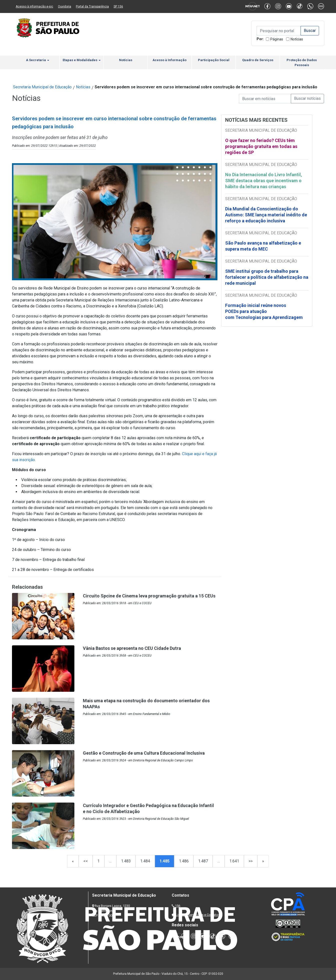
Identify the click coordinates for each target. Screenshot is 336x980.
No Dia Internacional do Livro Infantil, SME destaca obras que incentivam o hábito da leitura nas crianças (264, 181)
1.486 (184, 861)
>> (251, 861)
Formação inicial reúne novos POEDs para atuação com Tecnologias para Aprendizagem (264, 311)
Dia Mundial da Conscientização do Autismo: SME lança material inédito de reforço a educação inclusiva (266, 215)
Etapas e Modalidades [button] (82, 60)
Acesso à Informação (169, 60)
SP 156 (118, 6)
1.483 (126, 861)
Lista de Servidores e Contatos (198, 915)
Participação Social (214, 60)
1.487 (203, 861)
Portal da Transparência (92, 6)
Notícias (297, 39)
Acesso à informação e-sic (34, 6)
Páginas (277, 39)
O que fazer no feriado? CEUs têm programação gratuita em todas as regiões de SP (261, 146)
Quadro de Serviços (258, 60)
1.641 (234, 861)
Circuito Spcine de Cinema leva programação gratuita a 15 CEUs (149, 596)
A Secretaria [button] (38, 60)
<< (86, 861)
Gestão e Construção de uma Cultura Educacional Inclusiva (144, 753)
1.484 (145, 861)
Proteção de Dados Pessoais (302, 63)
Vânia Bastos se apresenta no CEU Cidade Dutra (132, 648)
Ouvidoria (65, 6)
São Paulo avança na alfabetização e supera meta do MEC (263, 246)
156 (178, 906)
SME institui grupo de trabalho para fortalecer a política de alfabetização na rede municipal (267, 277)
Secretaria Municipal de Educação (42, 87)
